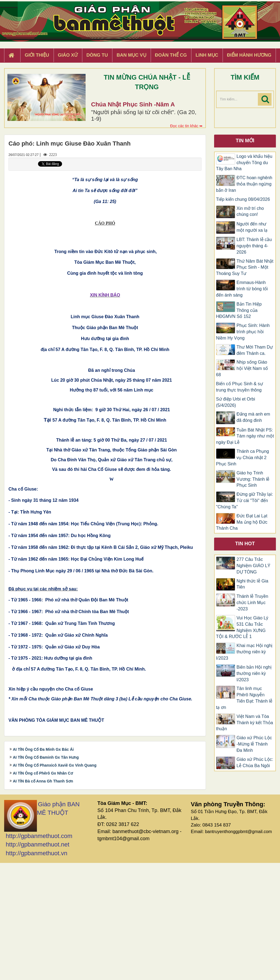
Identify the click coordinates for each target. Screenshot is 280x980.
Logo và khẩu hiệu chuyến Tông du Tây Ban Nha (244, 163)
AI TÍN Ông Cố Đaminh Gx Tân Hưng (46, 874)
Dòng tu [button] (97, 55)
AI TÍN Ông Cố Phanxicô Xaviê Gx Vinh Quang (55, 882)
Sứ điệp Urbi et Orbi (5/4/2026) (236, 402)
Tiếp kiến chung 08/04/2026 (243, 199)
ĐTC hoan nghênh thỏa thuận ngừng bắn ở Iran (244, 184)
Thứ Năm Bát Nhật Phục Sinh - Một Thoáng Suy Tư (245, 267)
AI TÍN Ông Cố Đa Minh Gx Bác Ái (43, 866)
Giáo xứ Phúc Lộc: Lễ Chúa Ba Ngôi (255, 762)
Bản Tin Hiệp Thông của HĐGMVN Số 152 (239, 310)
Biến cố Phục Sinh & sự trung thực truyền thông (240, 387)
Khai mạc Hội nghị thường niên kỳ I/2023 (244, 652)
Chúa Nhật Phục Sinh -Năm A (133, 104)
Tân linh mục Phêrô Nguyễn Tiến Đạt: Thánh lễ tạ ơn (244, 698)
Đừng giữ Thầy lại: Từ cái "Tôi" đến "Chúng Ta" (244, 501)
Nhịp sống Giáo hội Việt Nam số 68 (242, 368)
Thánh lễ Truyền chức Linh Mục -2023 (252, 603)
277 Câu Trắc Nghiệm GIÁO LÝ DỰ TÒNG (253, 566)
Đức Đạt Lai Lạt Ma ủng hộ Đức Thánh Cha (242, 522)
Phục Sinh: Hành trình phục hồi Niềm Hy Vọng (243, 332)
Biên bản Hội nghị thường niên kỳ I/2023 (254, 673)
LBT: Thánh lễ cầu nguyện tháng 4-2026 (254, 246)
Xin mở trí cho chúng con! (250, 211)
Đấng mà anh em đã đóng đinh (253, 417)
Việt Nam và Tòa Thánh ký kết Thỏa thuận (244, 723)
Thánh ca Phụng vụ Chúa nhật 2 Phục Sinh (243, 458)
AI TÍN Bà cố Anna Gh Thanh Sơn (43, 898)
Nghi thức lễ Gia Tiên (252, 584)
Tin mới (245, 141)
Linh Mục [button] (207, 55)
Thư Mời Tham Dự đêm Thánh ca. (255, 350)
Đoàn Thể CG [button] (171, 55)
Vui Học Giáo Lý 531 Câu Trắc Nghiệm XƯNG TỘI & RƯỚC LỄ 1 (242, 627)
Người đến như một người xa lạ (252, 227)
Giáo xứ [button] (68, 55)
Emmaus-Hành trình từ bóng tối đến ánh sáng (242, 289)
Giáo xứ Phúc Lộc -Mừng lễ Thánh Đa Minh (254, 744)
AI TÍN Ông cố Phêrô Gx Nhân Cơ (43, 890)
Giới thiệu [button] (37, 55)
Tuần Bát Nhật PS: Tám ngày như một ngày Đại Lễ (245, 436)
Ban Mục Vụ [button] (131, 55)
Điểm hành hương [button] (249, 55)
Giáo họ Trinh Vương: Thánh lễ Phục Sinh (253, 479)
